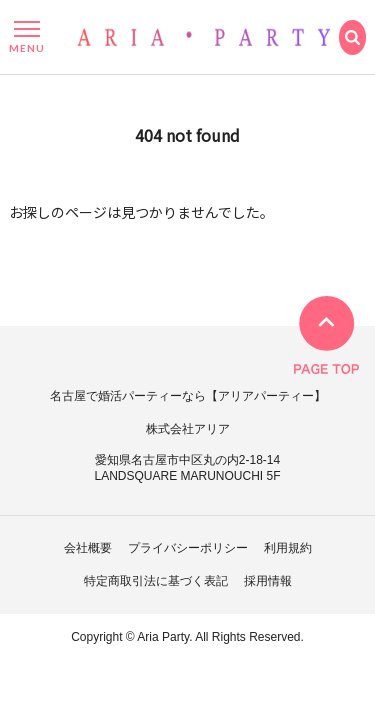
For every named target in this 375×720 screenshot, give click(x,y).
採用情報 (268, 581)
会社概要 (88, 548)
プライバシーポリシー (188, 548)
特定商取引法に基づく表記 (156, 581)
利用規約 (288, 548)
